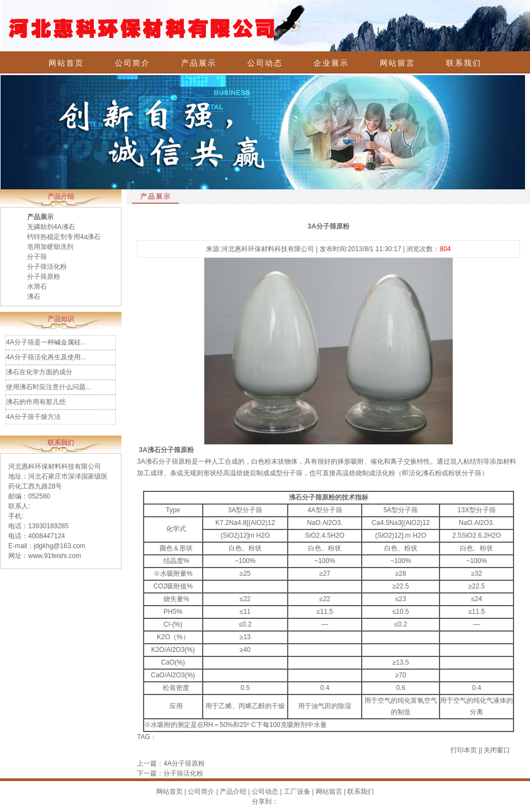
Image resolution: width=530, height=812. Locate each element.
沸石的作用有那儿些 (36, 402)
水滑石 (37, 286)
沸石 (34, 296)
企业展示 (331, 63)
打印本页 (464, 750)
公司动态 (265, 63)
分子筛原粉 (44, 277)
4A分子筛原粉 (184, 763)
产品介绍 (233, 792)
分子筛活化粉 (47, 267)
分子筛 (37, 257)
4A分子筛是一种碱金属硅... (46, 342)
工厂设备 (297, 792)
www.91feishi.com (55, 556)
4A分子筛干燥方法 (33, 417)
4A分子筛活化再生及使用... (46, 357)
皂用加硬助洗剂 (50, 247)
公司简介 (132, 63)
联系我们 (464, 63)
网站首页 (66, 63)
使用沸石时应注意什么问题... (49, 387)
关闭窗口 (497, 750)
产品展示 (199, 63)
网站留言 (397, 63)
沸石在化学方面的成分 (39, 372)
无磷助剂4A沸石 (51, 227)
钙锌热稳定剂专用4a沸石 (64, 237)
